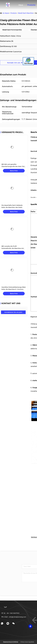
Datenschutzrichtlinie (11, 642)
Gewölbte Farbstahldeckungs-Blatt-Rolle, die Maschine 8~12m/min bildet (14, 289)
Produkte (31, 5)
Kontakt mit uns (15, 63)
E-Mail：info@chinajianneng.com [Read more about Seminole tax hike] (14, 617)
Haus (21, 5)
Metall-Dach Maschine (26, 13)
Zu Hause (6, 13)
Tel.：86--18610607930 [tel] (10, 613)
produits (13, 13)
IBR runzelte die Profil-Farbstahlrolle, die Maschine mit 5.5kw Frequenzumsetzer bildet (13, 248)
